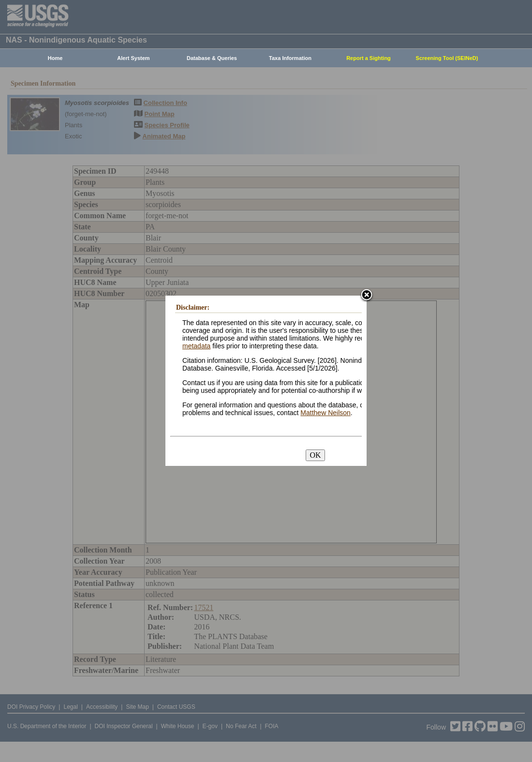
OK (315, 455)
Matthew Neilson (325, 413)
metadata (196, 346)
